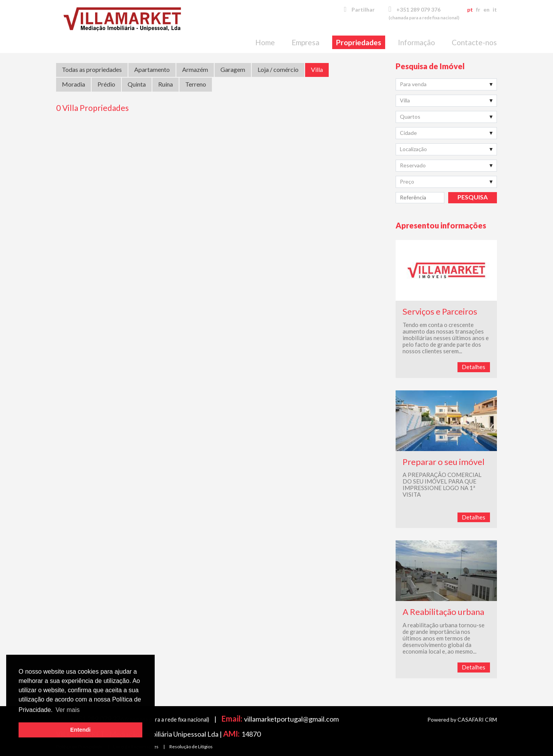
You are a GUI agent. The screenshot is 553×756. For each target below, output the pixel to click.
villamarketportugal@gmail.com (291, 719)
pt (470, 9)
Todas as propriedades (92, 69)
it (495, 9)
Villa (317, 69)
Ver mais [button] (68, 710)
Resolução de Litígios (191, 747)
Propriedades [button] (359, 42)
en (486, 9)
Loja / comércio (278, 69)
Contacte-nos (474, 42)
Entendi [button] (81, 730)
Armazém (195, 69)
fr (478, 9)
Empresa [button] (306, 42)
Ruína (166, 84)
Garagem (233, 69)
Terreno (196, 84)
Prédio (106, 84)
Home (265, 42)
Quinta (137, 84)
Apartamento (152, 69)
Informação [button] (416, 42)
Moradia (73, 84)
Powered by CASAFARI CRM (462, 719)
